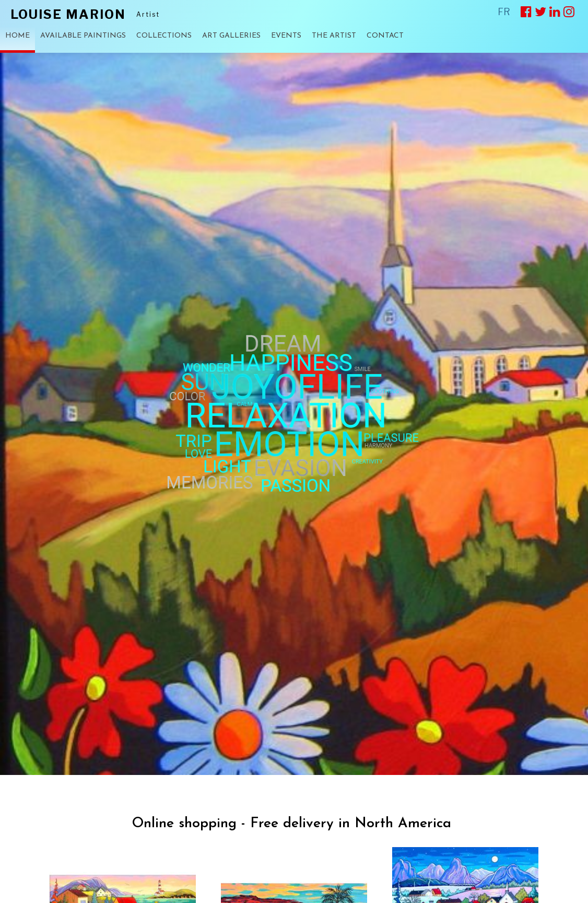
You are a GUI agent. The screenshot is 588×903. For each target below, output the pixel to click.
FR (504, 12)
